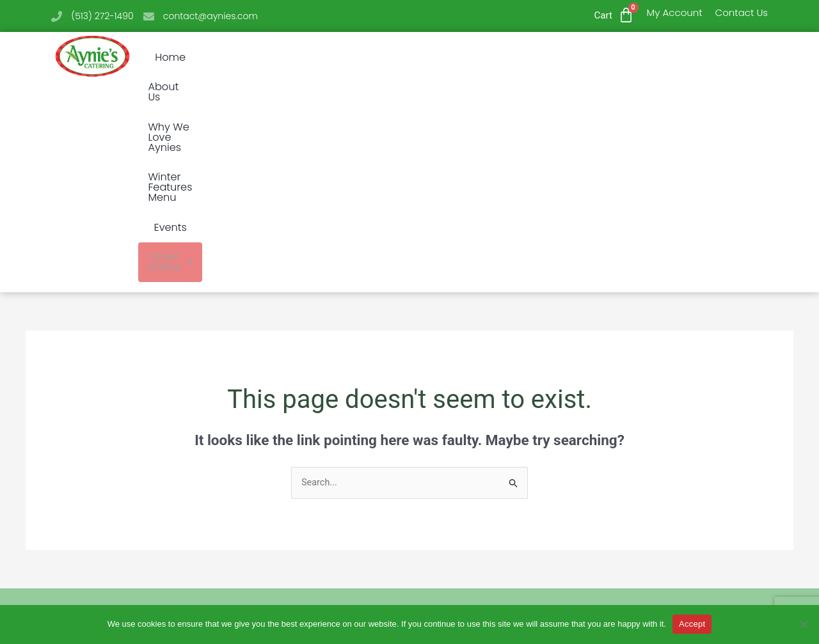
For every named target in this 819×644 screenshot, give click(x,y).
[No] (803, 624)
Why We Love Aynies (370, 58)
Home (213, 58)
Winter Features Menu (504, 58)
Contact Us (742, 12)
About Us (273, 58)
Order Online (676, 58)
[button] (676, 58)
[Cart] (626, 15)
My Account (675, 12)
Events (599, 58)
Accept (692, 624)
